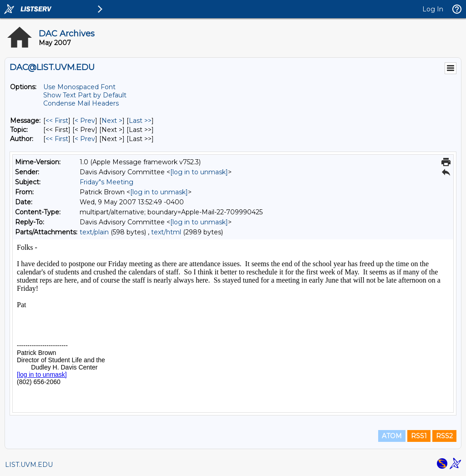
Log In (433, 9)
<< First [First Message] (57, 121)
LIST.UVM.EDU (29, 465)
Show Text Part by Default (85, 95)
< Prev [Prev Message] (85, 121)
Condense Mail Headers (81, 103)
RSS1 (419, 436)
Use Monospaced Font (79, 87)
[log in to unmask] (199, 172)
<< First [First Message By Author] (57, 139)
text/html (166, 232)
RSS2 (444, 436)
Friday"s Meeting (106, 182)
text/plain (94, 232)
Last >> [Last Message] (140, 121)
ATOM (392, 436)
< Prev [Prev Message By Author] (85, 139)
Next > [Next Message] (112, 121)
